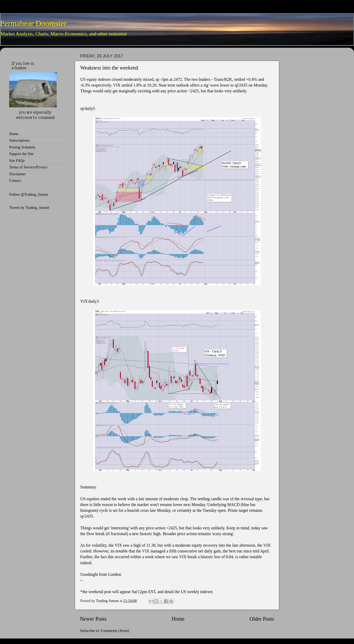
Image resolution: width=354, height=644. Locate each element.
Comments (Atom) (115, 631)
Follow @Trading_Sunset (29, 194)
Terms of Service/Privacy (28, 167)
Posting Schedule (22, 147)
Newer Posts (93, 619)
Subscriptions (19, 140)
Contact (15, 180)
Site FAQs (17, 161)
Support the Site (21, 154)
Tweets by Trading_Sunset (29, 207)
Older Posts (262, 619)
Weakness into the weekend (109, 68)
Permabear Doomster (33, 23)
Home (178, 619)
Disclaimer (17, 174)
